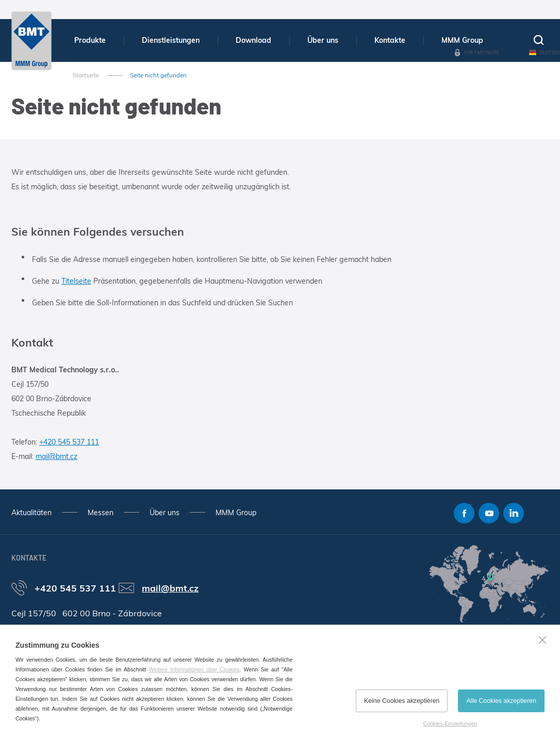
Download (253, 40)
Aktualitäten (31, 513)
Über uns (323, 40)
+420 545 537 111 (69, 442)
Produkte (90, 40)
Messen (101, 513)
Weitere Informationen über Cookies (194, 669)
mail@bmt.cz (56, 456)
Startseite (86, 75)
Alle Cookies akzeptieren (501, 701)
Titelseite (76, 281)
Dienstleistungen (171, 40)
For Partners (482, 52)
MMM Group (462, 40)
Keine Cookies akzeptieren (402, 701)
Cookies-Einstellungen (450, 724)
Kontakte (390, 40)
